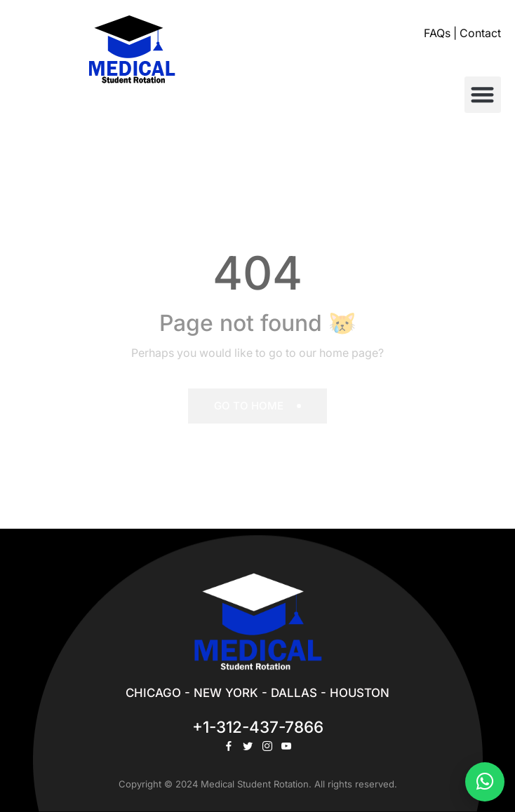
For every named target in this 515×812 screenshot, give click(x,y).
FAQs (437, 33)
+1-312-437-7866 (258, 727)
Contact (480, 33)
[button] (483, 95)
